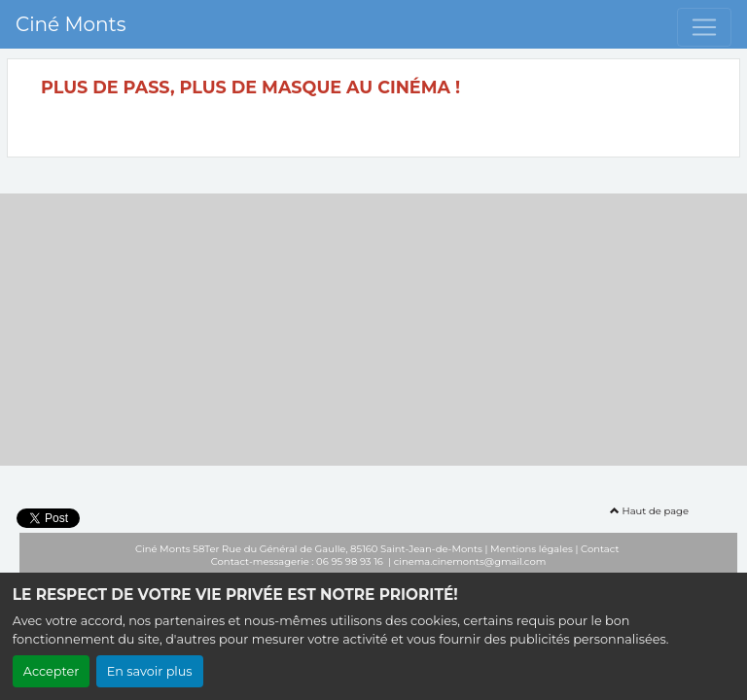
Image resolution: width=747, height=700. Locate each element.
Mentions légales (532, 549)
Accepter (52, 671)
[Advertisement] (373, 330)
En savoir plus (150, 671)
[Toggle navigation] (704, 27)
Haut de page (649, 511)
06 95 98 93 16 (351, 561)
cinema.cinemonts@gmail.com (470, 561)
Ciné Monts (71, 24)
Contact (600, 549)
